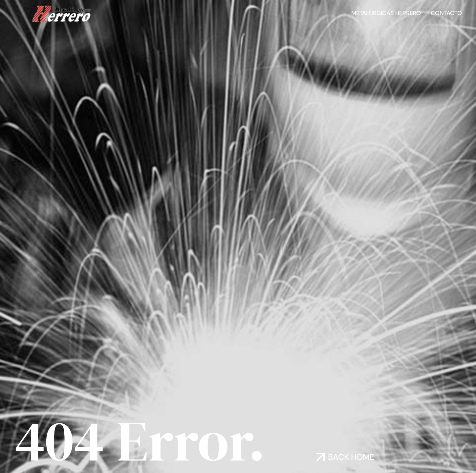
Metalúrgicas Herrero (386, 13)
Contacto (446, 13)
